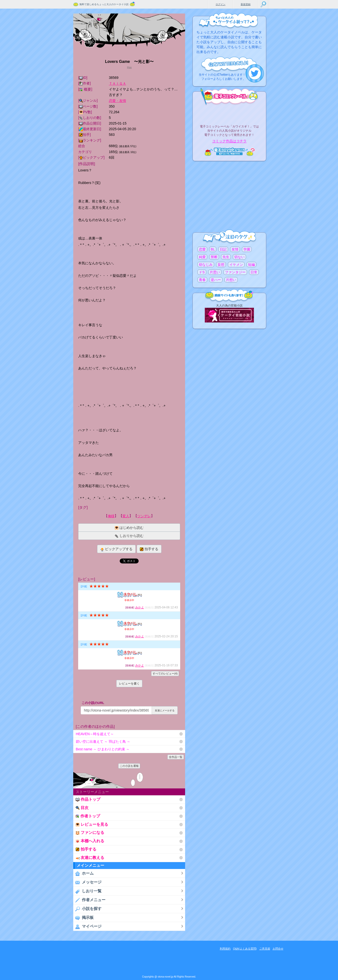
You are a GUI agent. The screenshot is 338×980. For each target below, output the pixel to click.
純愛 (202, 257)
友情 (235, 249)
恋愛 (202, 249)
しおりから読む (129, 536)
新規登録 (246, 4)
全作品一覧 (176, 757)
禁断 (214, 257)
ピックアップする (116, 549)
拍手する (149, 549)
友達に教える (90, 858)
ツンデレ (144, 516)
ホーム (83, 873)
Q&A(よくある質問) (245, 949)
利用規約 (225, 949)
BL (213, 249)
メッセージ (87, 882)
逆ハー (216, 280)
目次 (82, 808)
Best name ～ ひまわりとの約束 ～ (103, 749)
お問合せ (278, 949)
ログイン (220, 4)
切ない (239, 257)
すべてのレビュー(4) (165, 673)
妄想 (221, 265)
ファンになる (90, 833)
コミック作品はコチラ (229, 141)
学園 (247, 249)
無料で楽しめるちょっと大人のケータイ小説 (104, 4)
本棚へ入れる (90, 841)
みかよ (140, 607)
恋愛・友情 (118, 101)
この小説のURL (93, 703)
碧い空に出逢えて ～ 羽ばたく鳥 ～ (103, 742)
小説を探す (87, 909)
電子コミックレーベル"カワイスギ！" (229, 113)
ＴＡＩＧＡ (118, 84)
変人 (126, 516)
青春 (202, 280)
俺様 (111, 516)
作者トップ (88, 816)
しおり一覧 (87, 891)
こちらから (255, 73)
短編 (251, 265)
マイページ (87, 926)
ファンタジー (235, 272)
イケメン (236, 265)
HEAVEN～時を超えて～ (95, 734)
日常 (254, 272)
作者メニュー (89, 900)
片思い (215, 272)
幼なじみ (206, 265)
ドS (202, 272)
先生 (226, 257)
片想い (231, 280)
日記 (223, 249)
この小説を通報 (129, 766)
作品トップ (88, 799)
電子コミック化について (229, 152)
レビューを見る (92, 824)
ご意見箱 (265, 949)
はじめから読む (129, 528)
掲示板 (83, 918)
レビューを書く (129, 684)
